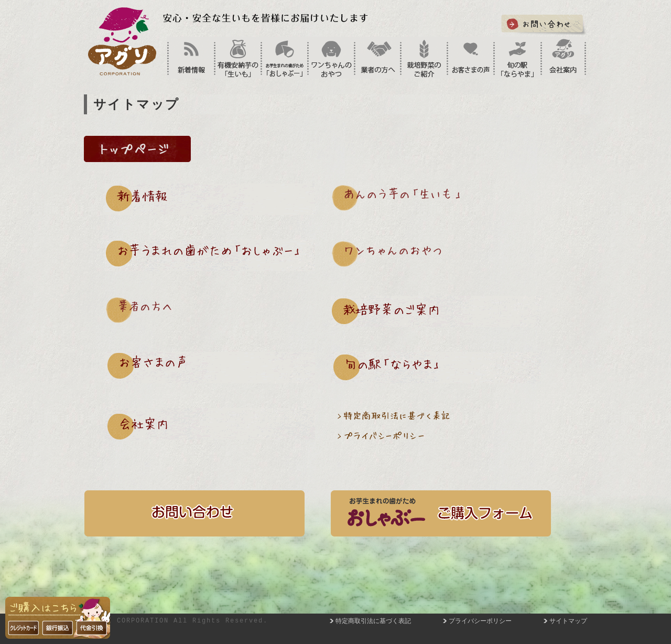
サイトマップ (568, 621)
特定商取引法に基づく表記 (373, 621)
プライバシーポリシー (480, 621)
